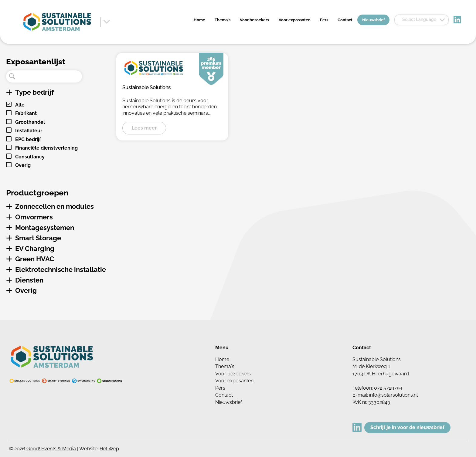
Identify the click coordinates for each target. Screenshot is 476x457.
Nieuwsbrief (374, 20)
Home (199, 20)
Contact (345, 20)
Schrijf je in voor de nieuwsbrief (407, 427)
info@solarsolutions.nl (393, 395)
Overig (23, 165)
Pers (324, 20)
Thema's (223, 20)
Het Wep (109, 449)
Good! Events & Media (51, 449)
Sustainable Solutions (146, 88)
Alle (20, 105)
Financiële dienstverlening (46, 148)
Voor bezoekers (254, 20)
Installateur (29, 131)
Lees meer (144, 128)
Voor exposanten (295, 20)
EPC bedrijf (28, 139)
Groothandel (30, 122)
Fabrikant (26, 113)
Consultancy (30, 157)
